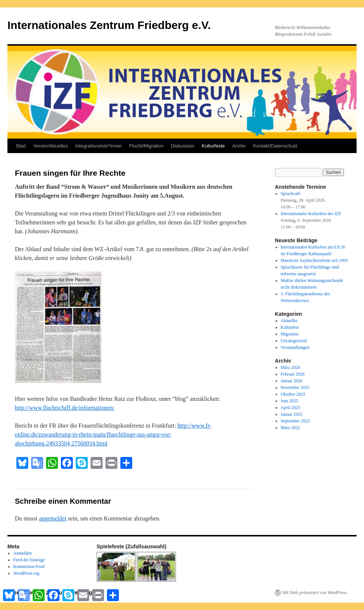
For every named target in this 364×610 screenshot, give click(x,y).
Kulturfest (290, 327)
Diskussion (183, 146)
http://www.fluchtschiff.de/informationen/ (65, 408)
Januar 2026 (292, 381)
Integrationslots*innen (99, 146)
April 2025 (290, 408)
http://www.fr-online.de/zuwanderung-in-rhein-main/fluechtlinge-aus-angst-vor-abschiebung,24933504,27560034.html (113, 434)
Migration (290, 334)
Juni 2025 (290, 401)
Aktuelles (289, 321)
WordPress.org (26, 573)
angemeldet (53, 518)
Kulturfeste (213, 146)
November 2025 (295, 387)
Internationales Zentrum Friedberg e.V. (109, 25)
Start (21, 146)
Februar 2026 (293, 374)
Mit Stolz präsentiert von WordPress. (315, 593)
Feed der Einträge (29, 560)
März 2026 (290, 367)
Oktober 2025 (293, 394)
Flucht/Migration (146, 146)
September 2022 (295, 421)
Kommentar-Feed (29, 567)
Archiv (239, 146)
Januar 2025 (292, 414)
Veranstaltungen (295, 347)
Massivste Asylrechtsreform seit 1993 (314, 260)
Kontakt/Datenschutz (275, 146)
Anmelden (23, 553)
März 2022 (290, 428)
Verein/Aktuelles (50, 146)
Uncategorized (294, 341)
